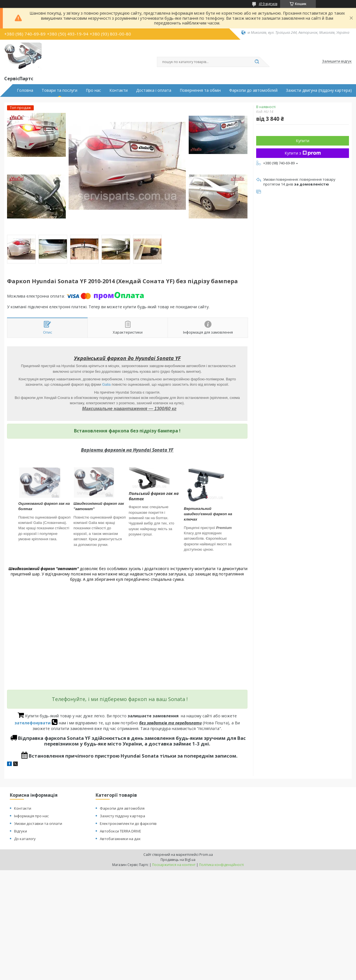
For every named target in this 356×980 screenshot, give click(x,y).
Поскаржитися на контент (174, 865)
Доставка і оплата (154, 90)
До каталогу (25, 839)
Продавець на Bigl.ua (178, 860)
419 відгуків (268, 4)
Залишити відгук (337, 61)
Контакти (119, 90)
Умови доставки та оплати (38, 823)
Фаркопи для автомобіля (122, 808)
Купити (303, 141)
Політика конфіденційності (221, 865)
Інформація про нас (31, 816)
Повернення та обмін (200, 90)
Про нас (93, 90)
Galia (106, 384)
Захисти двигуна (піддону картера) (319, 90)
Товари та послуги (59, 90)
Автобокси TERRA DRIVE (120, 831)
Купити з (303, 153)
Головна (25, 90)
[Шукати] (257, 62)
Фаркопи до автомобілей (253, 90)
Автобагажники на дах (120, 839)
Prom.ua (206, 855)
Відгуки (21, 831)
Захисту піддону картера (122, 816)
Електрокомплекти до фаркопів (128, 823)
